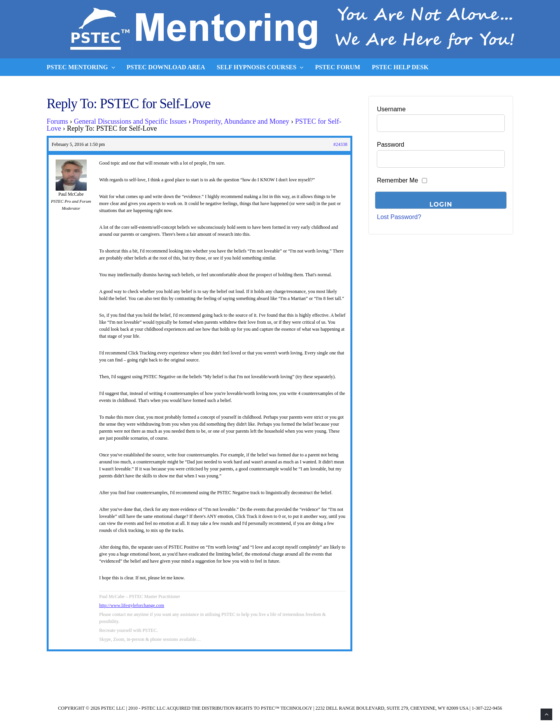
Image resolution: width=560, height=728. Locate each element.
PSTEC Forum (338, 67)
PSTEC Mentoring (81, 67)
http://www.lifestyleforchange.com (132, 605)
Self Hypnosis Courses (260, 67)
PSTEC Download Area (166, 67)
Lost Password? (399, 217)
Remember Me (397, 180)
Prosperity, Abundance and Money (241, 121)
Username (391, 109)
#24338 (340, 144)
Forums (57, 121)
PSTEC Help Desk (400, 67)
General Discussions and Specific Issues (130, 121)
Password (390, 145)
